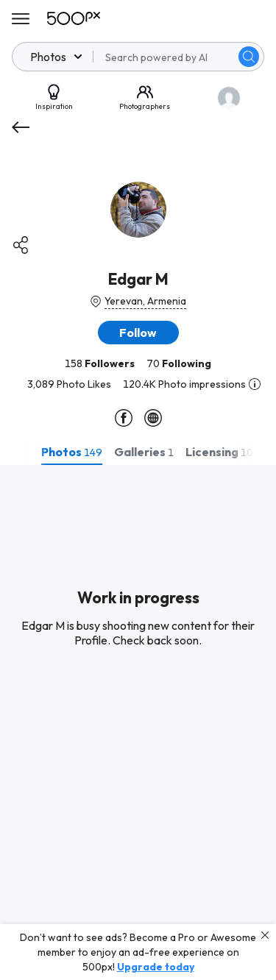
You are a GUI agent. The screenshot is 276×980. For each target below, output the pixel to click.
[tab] (72, 452)
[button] (138, 333)
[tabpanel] (138, 722)
